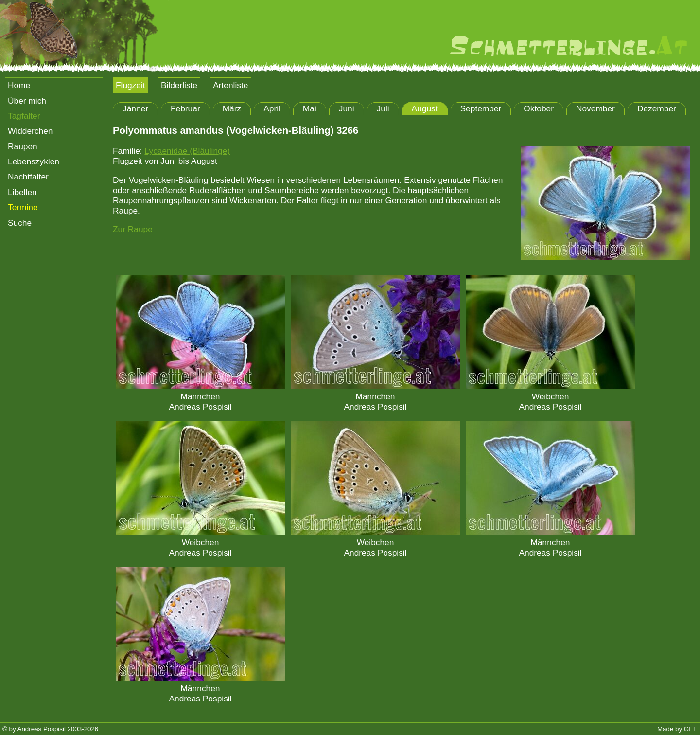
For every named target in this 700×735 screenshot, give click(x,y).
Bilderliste (179, 85)
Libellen (22, 192)
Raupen (23, 146)
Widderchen (30, 131)
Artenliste (230, 85)
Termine (23, 207)
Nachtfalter (28, 177)
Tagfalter (24, 116)
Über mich (27, 101)
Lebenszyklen (34, 161)
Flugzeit (131, 85)
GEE (691, 729)
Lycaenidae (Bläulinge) (187, 151)
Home (19, 85)
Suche (20, 223)
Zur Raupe (133, 229)
